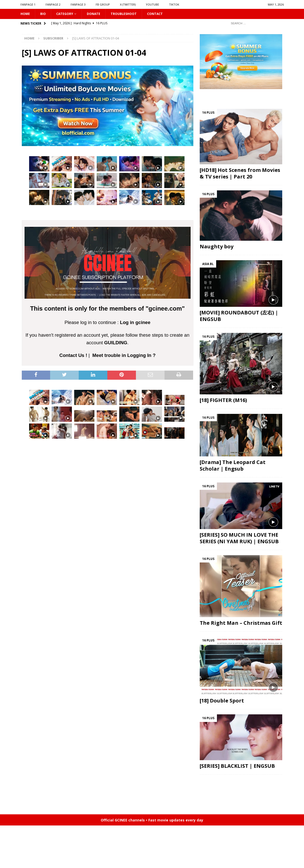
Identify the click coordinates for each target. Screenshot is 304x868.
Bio (45, 14)
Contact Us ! (73, 356)
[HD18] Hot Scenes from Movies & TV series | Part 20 (240, 174)
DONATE (98, 14)
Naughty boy (217, 247)
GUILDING (116, 343)
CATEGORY (67, 14)
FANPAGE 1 (28, 4)
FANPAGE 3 (78, 4)
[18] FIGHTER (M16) (223, 401)
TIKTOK (174, 4)
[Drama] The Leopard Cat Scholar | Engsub (233, 466)
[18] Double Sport (222, 701)
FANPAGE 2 (53, 4)
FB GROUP (103, 4)
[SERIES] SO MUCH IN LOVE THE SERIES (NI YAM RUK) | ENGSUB (239, 539)
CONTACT (165, 14)
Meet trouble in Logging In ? (124, 356)
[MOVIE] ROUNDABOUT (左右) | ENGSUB (239, 317)
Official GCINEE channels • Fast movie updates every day (152, 821)
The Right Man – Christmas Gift (241, 624)
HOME (26, 14)
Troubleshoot (131, 14)
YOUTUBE (152, 4)
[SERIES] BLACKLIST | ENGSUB (237, 767)
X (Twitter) (128, 4)
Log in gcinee (135, 323)
